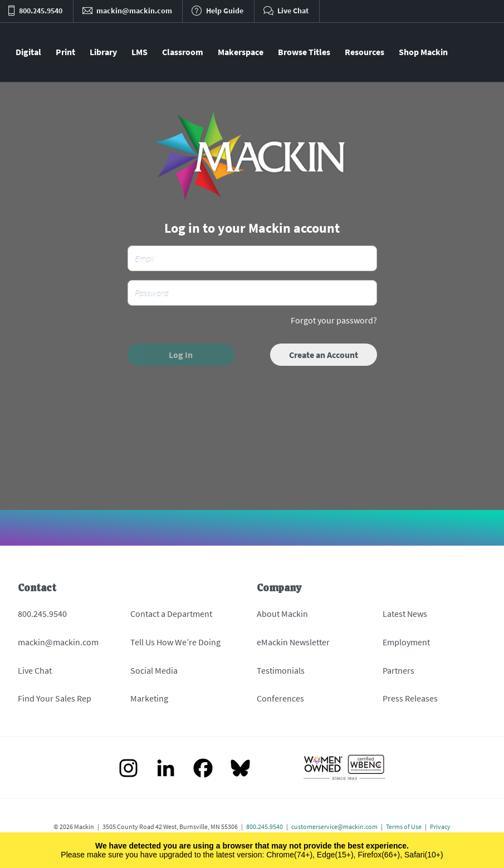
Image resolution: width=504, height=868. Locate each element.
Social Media (154, 670)
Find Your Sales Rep (55, 698)
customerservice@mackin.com (334, 827)
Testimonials (281, 670)
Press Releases (410, 698)
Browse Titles (304, 52)
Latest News (405, 614)
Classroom (183, 52)
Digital (28, 52)
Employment (406, 642)
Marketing (149, 698)
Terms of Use (404, 827)
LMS (140, 52)
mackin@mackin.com (58, 642)
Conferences (280, 698)
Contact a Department (171, 614)
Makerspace (241, 52)
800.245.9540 (42, 614)
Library (103, 52)
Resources (364, 52)
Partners (398, 670)
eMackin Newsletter (293, 642)
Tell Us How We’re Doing (175, 642)
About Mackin (282, 614)
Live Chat (35, 670)
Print (65, 52)
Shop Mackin (423, 52)
